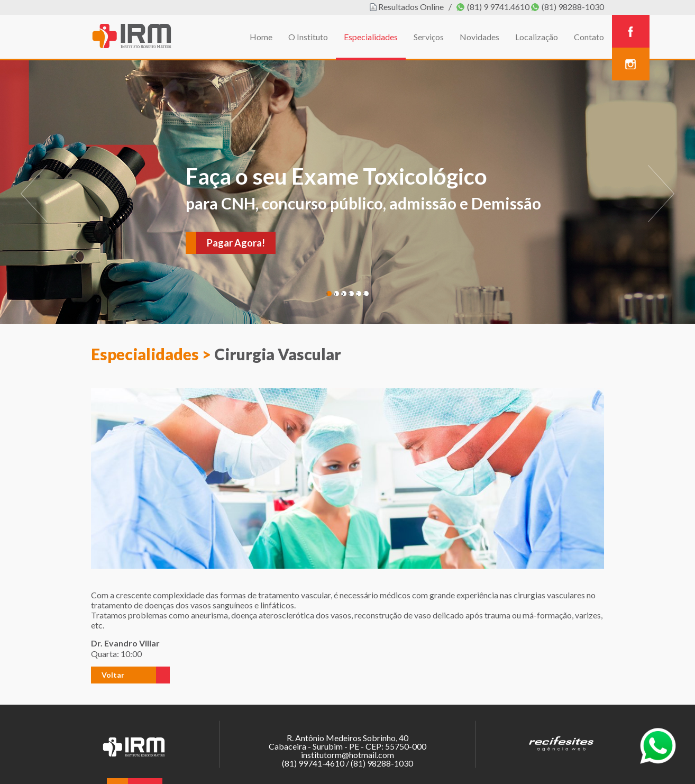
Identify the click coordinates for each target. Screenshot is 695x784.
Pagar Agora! (236, 243)
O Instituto (308, 37)
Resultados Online (411, 7)
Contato (589, 37)
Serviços (429, 37)
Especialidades (371, 37)
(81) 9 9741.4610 (498, 7)
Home (261, 37)
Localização (537, 37)
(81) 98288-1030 (573, 7)
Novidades (479, 37)
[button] (124, 675)
